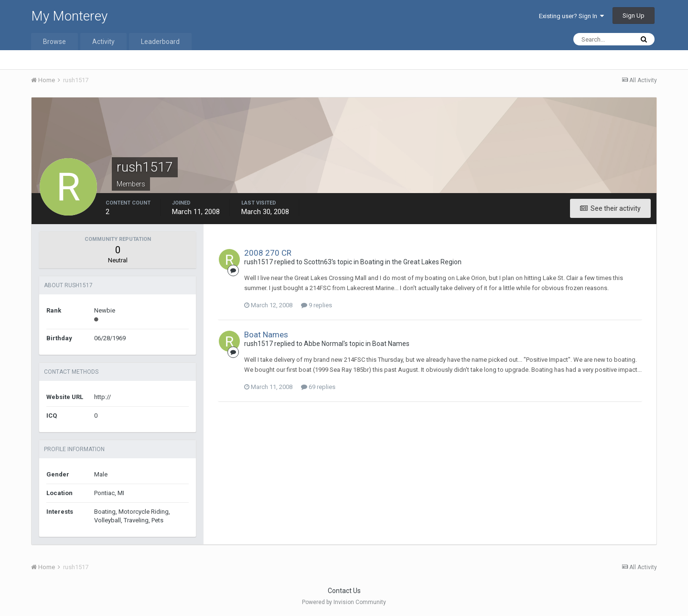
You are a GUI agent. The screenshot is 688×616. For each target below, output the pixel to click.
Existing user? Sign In (571, 16)
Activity (103, 42)
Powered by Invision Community (344, 602)
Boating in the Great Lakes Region (411, 262)
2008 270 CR (268, 253)
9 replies (317, 305)
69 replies (318, 387)
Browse (54, 42)
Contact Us (344, 591)
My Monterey (69, 16)
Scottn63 (318, 262)
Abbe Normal (324, 344)
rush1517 (258, 262)
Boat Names (266, 335)
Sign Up (634, 16)
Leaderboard (160, 42)
